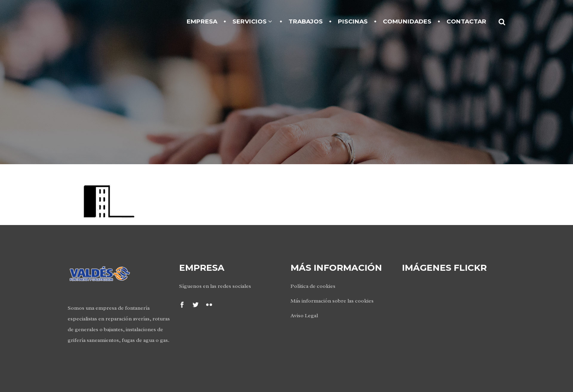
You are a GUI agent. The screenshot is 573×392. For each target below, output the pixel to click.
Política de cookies (313, 286)
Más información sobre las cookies (332, 301)
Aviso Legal (304, 315)
